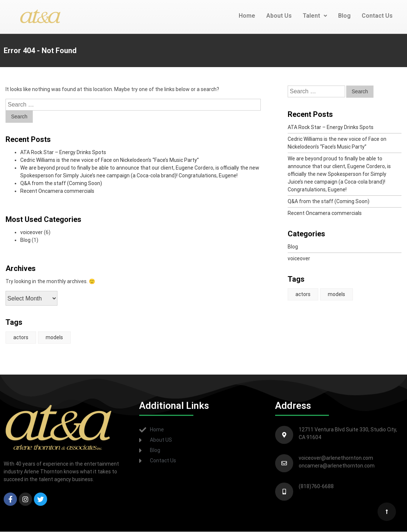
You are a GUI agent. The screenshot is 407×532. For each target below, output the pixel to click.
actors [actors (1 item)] (21, 337)
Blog (344, 16)
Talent (315, 16)
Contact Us (377, 16)
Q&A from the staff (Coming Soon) (61, 183)
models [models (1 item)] (54, 337)
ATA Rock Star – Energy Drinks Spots (63, 152)
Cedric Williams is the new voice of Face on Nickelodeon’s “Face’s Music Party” (110, 160)
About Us (279, 16)
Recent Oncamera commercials (57, 191)
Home (247, 16)
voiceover (31, 232)
